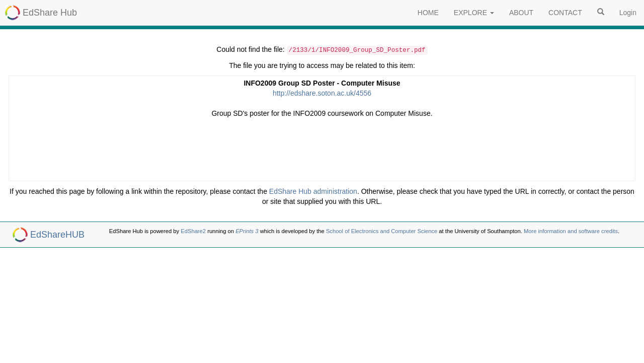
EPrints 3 (247, 231)
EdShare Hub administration (313, 191)
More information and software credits (571, 231)
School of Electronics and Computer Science (382, 231)
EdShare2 (193, 231)
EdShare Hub (50, 13)
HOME (428, 13)
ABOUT (521, 13)
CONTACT (565, 13)
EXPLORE (474, 13)
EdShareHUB (57, 235)
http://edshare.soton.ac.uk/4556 (322, 93)
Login (628, 13)
